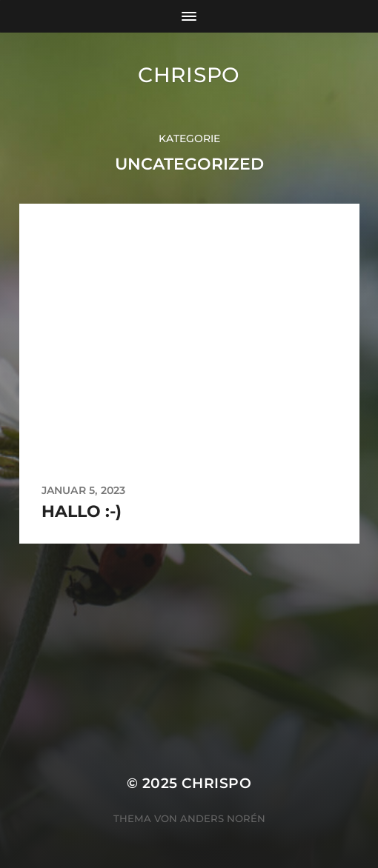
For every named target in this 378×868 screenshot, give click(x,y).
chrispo (189, 75)
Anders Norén (223, 818)
